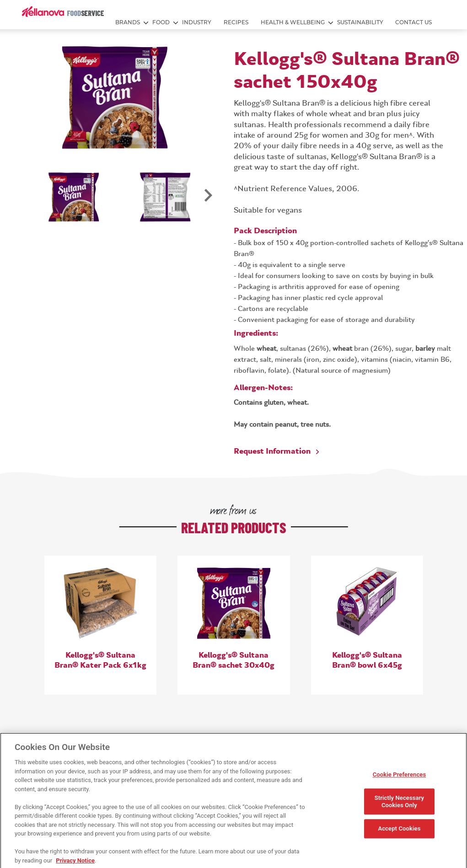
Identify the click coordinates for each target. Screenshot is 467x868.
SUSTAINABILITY (360, 22)
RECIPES (236, 22)
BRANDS (128, 22)
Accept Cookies (399, 832)
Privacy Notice (75, 864)
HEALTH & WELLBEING (293, 22)
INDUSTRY (197, 22)
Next (208, 201)
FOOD (161, 22)
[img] (63, 11)
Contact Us (413, 22)
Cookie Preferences (400, 778)
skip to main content (0, 0)
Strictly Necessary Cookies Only (399, 805)
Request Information (272, 451)
